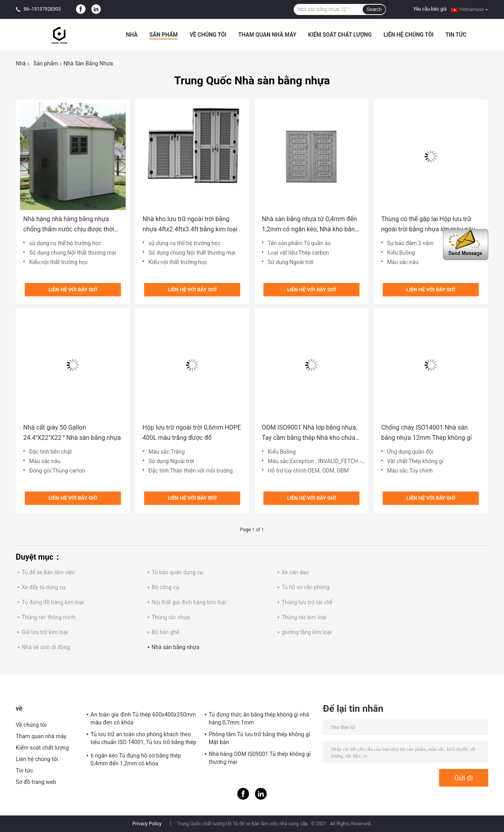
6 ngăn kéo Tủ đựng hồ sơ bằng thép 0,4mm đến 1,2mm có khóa (136, 759)
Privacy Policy (147, 824)
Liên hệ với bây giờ (73, 289)
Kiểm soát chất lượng (340, 35)
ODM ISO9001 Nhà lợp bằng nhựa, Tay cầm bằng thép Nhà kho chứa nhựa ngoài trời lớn (309, 433)
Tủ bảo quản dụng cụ (177, 572)
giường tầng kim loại (307, 632)
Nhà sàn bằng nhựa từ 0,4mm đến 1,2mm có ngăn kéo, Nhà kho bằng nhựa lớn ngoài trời (310, 225)
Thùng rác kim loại (304, 617)
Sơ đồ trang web (36, 782)
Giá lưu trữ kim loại (45, 632)
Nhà (132, 35)
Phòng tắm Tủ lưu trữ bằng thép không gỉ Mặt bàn (259, 738)
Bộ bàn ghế (165, 632)
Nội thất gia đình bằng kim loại (189, 602)
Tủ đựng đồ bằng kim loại (53, 602)
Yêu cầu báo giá (430, 9)
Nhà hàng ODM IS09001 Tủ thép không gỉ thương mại (260, 758)
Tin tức (456, 35)
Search (374, 9)
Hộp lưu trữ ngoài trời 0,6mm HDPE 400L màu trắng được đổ (192, 433)
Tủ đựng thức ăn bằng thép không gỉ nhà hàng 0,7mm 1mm (259, 718)
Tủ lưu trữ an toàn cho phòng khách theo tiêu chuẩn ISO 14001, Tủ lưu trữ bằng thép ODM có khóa (144, 739)
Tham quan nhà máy (267, 35)
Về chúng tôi (208, 35)
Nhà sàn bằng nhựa (175, 647)
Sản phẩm (163, 35)
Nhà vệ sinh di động (46, 647)
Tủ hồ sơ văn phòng (305, 587)
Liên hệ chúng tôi (409, 35)
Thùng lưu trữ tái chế (307, 602)
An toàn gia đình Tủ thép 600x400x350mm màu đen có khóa (143, 718)
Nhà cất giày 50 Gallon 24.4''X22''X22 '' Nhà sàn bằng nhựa (72, 433)
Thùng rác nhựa (171, 617)
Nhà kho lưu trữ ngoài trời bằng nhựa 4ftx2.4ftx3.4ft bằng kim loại (190, 224)
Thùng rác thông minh (48, 617)
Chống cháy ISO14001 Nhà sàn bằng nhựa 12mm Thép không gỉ (426, 433)
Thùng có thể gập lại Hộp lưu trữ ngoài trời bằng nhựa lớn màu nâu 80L (428, 225)
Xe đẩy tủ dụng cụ (44, 587)
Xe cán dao (295, 572)
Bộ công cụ (165, 587)
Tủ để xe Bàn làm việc (48, 572)
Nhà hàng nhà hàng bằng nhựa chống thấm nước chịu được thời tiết (69, 225)
